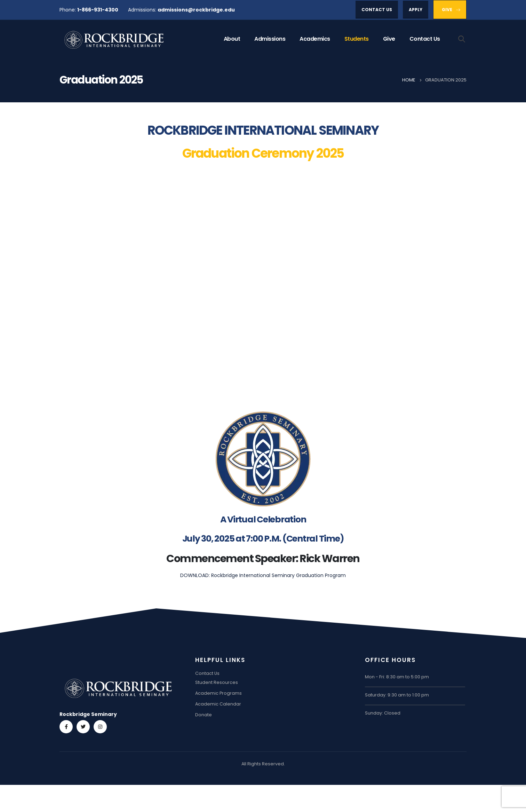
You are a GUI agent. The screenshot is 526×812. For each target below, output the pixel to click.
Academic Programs (218, 693)
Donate (204, 715)
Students (357, 39)
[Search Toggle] (462, 39)
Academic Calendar (218, 704)
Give (389, 39)
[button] (377, 10)
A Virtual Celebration (263, 519)
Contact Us (425, 39)
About (232, 39)
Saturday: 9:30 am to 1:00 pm (397, 695)
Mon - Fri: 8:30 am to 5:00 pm (397, 677)
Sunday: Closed (383, 713)
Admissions (270, 39)
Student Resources (217, 682)
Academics (315, 39)
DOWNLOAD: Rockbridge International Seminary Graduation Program (263, 575)
